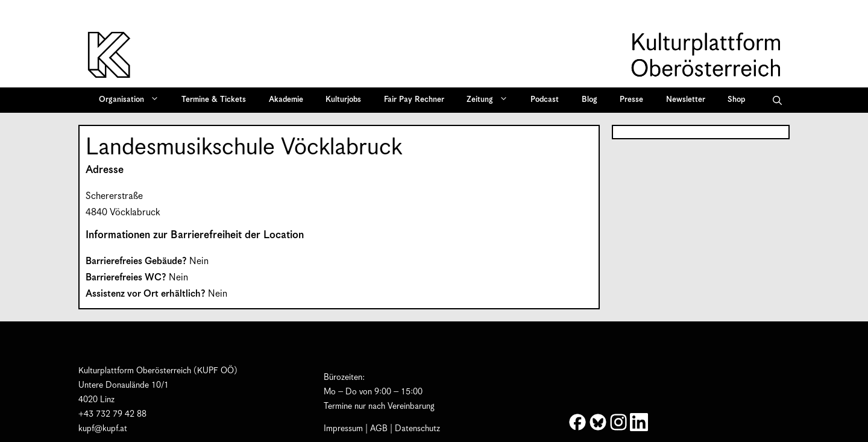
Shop (736, 100)
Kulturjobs (343, 100)
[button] (777, 100)
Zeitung (491, 100)
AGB (379, 429)
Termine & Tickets (214, 100)
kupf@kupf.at (103, 429)
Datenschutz (417, 429)
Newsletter (686, 100)
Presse (631, 100)
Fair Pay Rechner (414, 100)
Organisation (133, 100)
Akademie (286, 100)
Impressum (343, 429)
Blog (590, 100)
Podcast (545, 100)
